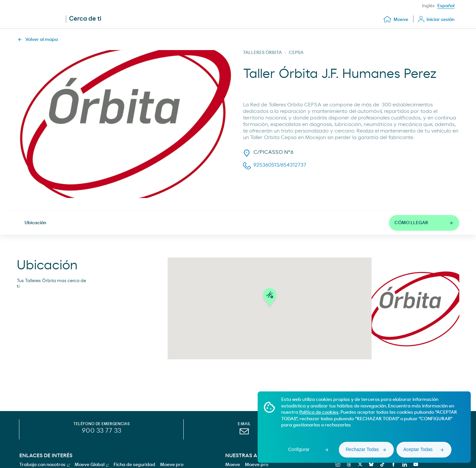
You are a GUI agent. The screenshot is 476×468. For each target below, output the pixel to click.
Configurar (299, 449)
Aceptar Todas (418, 449)
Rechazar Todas (362, 449)
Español (446, 6)
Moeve (233, 465)
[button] (270, 298)
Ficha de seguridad (134, 465)
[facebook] (393, 464)
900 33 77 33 (101, 431)
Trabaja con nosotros (45, 465)
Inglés (428, 6)
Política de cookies (319, 412)
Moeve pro (256, 465)
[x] (359, 464)
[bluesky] (370, 464)
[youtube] (415, 464)
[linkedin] (404, 464)
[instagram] (337, 464)
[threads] (348, 464)
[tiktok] (382, 464)
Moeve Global (92, 465)
